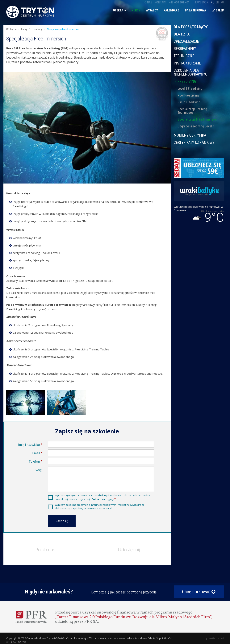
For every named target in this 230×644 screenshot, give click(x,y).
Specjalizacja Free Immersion (198, 119)
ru (222, 2)
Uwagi (38, 470)
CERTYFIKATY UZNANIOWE (194, 142)
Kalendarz (171, 10)
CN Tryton (11, 29)
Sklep (218, 10)
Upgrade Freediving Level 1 (196, 126)
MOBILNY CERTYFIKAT (191, 135)
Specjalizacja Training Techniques (192, 111)
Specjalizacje (186, 41)
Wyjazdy (152, 10)
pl (212, 2)
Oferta (119, 10)
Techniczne (184, 56)
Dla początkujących (192, 27)
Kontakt (161, 2)
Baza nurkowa (196, 10)
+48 (179, 2)
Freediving (185, 81)
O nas (148, 2)
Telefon (34, 461)
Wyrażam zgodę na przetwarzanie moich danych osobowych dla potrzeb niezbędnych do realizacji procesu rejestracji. (104, 497)
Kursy (136, 10)
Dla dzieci (182, 34)
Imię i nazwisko (29, 445)
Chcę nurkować (199, 592)
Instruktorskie (187, 63)
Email (36, 453)
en (217, 2)
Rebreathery (185, 49)
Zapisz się (62, 521)
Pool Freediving (188, 95)
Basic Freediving (189, 102)
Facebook (202, 2)
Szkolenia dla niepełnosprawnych (192, 72)
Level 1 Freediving (190, 88)
